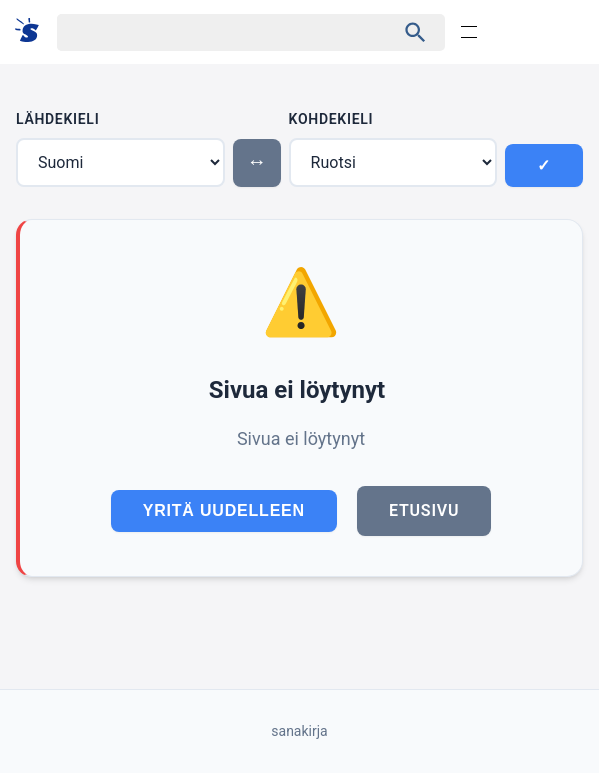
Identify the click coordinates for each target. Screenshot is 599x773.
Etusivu (424, 510)
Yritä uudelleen (224, 510)
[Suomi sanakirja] (33, 31)
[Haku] (208, 32)
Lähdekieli (57, 119)
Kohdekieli (331, 119)
